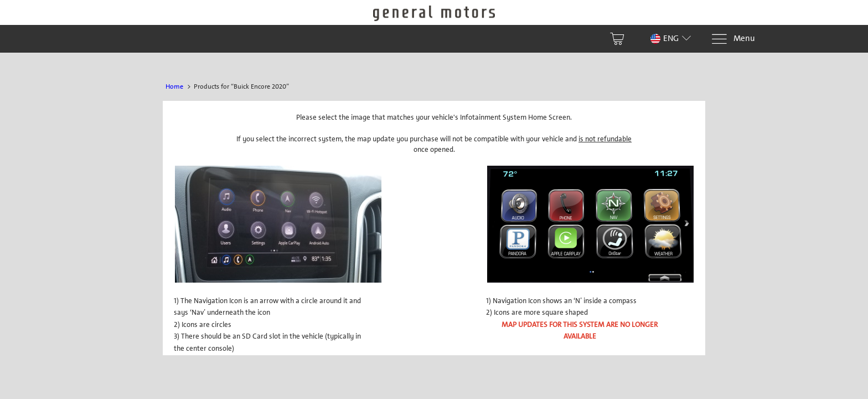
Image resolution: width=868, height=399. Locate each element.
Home (174, 86)
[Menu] (733, 39)
